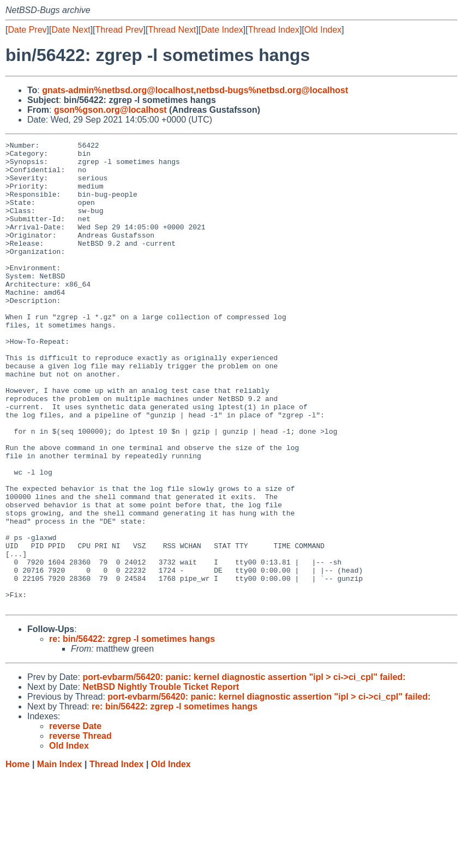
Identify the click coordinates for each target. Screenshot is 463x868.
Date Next (71, 30)
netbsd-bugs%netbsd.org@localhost (272, 90)
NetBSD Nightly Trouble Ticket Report (161, 780)
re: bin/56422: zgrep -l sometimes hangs (132, 732)
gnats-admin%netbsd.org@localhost (118, 90)
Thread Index (274, 30)
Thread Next (172, 30)
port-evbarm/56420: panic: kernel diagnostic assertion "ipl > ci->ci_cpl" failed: (244, 770)
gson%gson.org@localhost (110, 110)
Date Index (222, 30)
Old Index (323, 30)
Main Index (60, 857)
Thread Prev (119, 30)
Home (17, 857)
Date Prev (27, 30)
